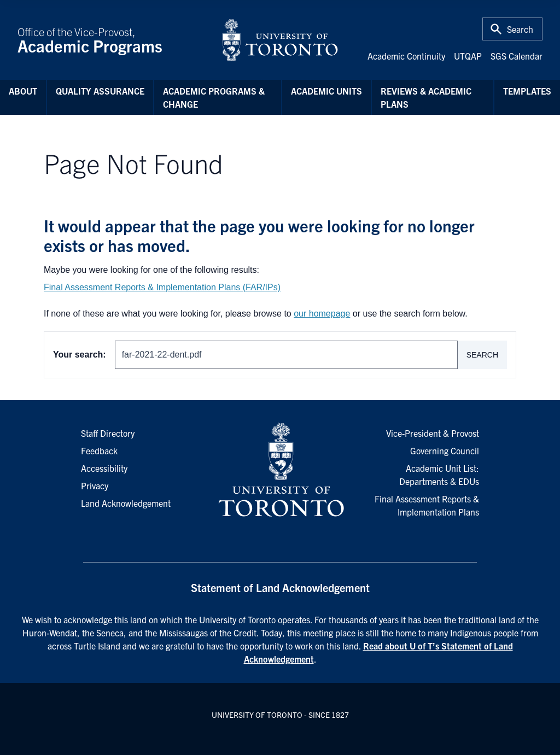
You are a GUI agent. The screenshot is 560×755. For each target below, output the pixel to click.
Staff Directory (108, 433)
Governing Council (445, 450)
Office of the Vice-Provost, (113, 40)
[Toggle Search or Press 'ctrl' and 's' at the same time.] (512, 29)
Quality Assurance (100, 91)
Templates (527, 91)
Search (482, 355)
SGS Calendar (517, 56)
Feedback (99, 450)
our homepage (322, 314)
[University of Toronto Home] (280, 40)
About (23, 91)
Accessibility (104, 468)
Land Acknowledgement (126, 503)
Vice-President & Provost (433, 433)
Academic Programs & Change (214, 97)
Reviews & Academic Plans (426, 97)
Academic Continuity (406, 56)
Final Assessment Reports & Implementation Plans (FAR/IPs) (162, 287)
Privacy (95, 485)
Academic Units (326, 91)
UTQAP (468, 56)
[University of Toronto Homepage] (280, 470)
